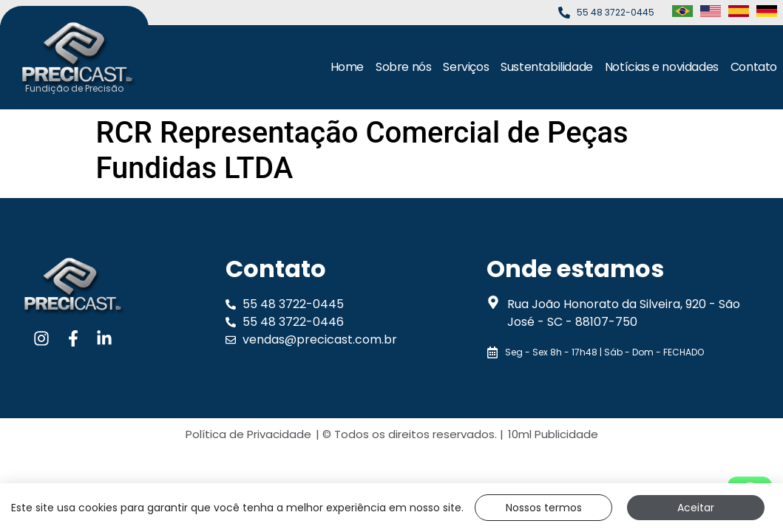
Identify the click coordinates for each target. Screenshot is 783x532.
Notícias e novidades (662, 67)
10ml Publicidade (553, 434)
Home (347, 67)
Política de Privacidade (248, 434)
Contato (754, 67)
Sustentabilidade (547, 67)
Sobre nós (403, 67)
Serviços (466, 67)
